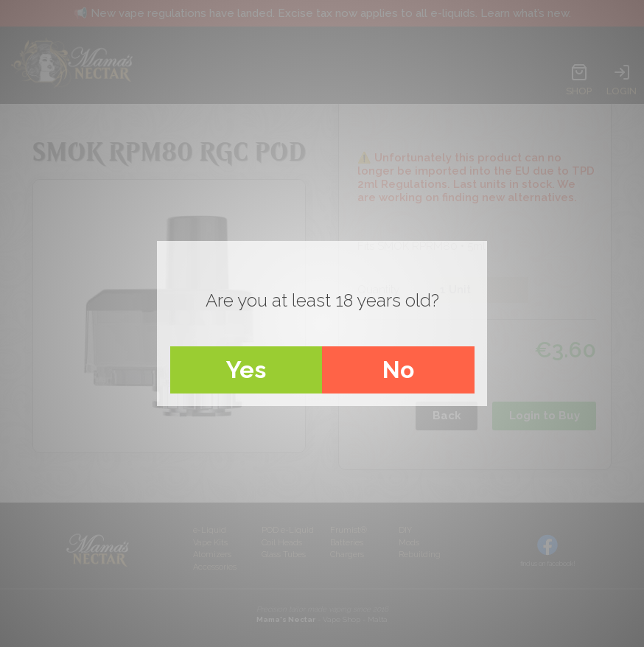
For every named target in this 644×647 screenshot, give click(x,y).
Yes (246, 370)
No (398, 370)
